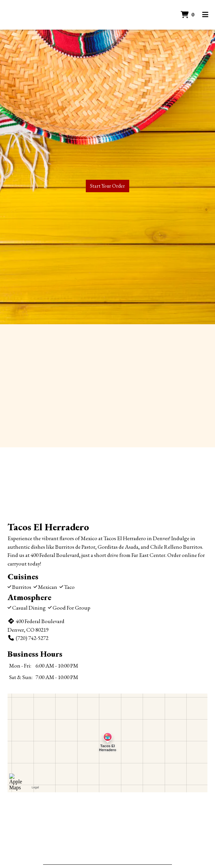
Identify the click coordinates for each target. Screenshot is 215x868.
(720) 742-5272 (28, 638)
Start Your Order (107, 186)
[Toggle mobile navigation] (205, 15)
